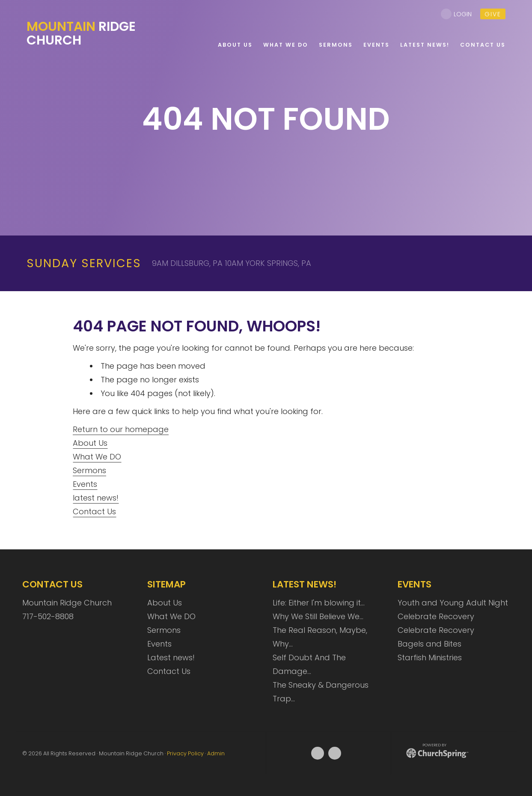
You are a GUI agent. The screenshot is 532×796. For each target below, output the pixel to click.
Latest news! (171, 657)
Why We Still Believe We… (318, 616)
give (493, 14)
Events (85, 484)
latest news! (96, 498)
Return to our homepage (121, 429)
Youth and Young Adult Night (453, 603)
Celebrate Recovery (436, 616)
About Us (90, 443)
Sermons (89, 470)
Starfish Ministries (430, 657)
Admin (216, 753)
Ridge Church (81, 33)
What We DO (97, 457)
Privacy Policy (185, 753)
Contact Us (94, 511)
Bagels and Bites (429, 644)
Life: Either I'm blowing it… (319, 603)
